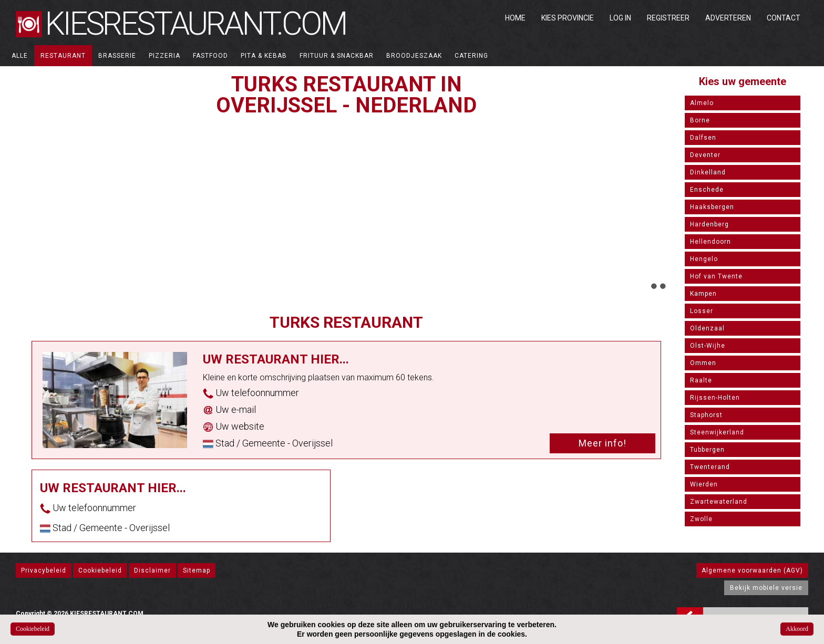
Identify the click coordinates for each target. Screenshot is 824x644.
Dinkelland (708, 172)
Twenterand (710, 467)
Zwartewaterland (719, 502)
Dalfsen (703, 138)
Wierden (704, 484)
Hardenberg (709, 224)
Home (515, 18)
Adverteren (728, 18)
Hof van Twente (716, 276)
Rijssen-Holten (715, 398)
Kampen (703, 294)
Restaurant (63, 56)
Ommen (703, 363)
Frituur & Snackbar (337, 56)
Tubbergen (707, 450)
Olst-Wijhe (708, 346)
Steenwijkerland (717, 432)
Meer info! (602, 443)
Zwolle (701, 519)
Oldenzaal (707, 328)
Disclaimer (152, 570)
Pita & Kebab (264, 56)
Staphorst (706, 415)
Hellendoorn (710, 242)
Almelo (702, 103)
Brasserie (117, 56)
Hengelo (704, 259)
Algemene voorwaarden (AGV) (752, 570)
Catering (471, 56)
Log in (620, 18)
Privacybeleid (44, 570)
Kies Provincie (568, 18)
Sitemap (197, 570)
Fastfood (210, 56)
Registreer (668, 18)
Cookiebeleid (100, 570)
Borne (700, 120)
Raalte (701, 380)
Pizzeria (164, 56)
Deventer (705, 155)
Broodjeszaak (414, 56)
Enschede (707, 190)
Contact (784, 18)
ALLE (20, 56)
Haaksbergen (712, 207)
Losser (702, 311)
